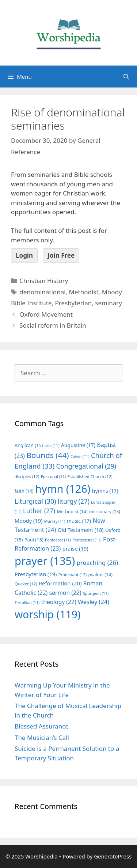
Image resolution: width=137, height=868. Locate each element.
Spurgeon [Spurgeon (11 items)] (96, 593)
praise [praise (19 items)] (75, 548)
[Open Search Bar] (126, 77)
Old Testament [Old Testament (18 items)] (81, 530)
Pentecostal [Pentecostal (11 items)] (87, 540)
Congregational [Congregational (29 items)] (86, 466)
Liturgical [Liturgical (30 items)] (35, 501)
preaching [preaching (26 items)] (98, 562)
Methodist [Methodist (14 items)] (72, 512)
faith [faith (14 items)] (24, 491)
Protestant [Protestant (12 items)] (73, 575)
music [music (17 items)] (79, 521)
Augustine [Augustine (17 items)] (78, 445)
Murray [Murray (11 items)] (55, 521)
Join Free (61, 255)
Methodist (84, 292)
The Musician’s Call (42, 737)
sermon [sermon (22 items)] (65, 593)
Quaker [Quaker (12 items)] (26, 584)
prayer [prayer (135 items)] (45, 561)
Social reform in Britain (53, 325)
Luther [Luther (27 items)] (39, 511)
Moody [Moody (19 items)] (28, 521)
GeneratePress (113, 856)
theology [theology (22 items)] (59, 602)
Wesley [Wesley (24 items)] (94, 602)
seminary (109, 303)
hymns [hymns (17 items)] (105, 491)
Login (24, 255)
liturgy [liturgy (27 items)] (74, 501)
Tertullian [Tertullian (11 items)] (27, 603)
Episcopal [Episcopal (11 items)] (54, 477)
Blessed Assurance (42, 726)
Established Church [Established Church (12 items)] (90, 476)
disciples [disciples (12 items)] (27, 476)
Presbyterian (74, 303)
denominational (42, 292)
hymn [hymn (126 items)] (63, 489)
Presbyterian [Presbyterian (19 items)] (36, 574)
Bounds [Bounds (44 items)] (47, 455)
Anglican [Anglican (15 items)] (29, 445)
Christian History (44, 281)
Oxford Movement (46, 314)
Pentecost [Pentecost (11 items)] (58, 540)
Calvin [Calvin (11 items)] (80, 457)
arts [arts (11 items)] (52, 446)
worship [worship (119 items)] (48, 614)
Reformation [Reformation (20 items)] (60, 583)
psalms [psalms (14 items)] (100, 575)
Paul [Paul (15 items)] (34, 540)
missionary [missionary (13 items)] (105, 511)
